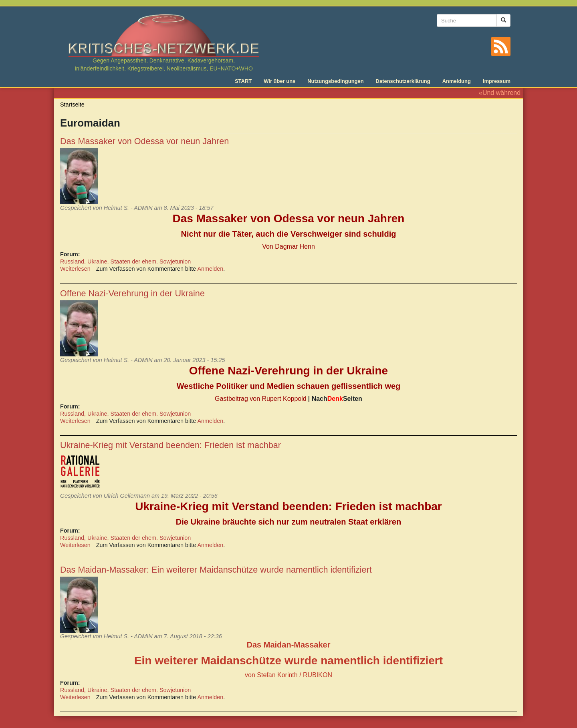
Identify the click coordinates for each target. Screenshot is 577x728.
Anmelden (211, 269)
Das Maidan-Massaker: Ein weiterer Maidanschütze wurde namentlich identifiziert (216, 570)
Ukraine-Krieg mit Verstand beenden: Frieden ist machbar (170, 445)
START (243, 81)
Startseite (72, 105)
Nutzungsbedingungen (335, 81)
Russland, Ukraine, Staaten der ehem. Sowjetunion (125, 261)
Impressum (497, 81)
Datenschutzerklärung (403, 81)
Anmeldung (457, 81)
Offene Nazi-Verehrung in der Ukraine (132, 293)
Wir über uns (279, 81)
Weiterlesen (75, 269)
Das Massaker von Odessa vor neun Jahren (144, 141)
